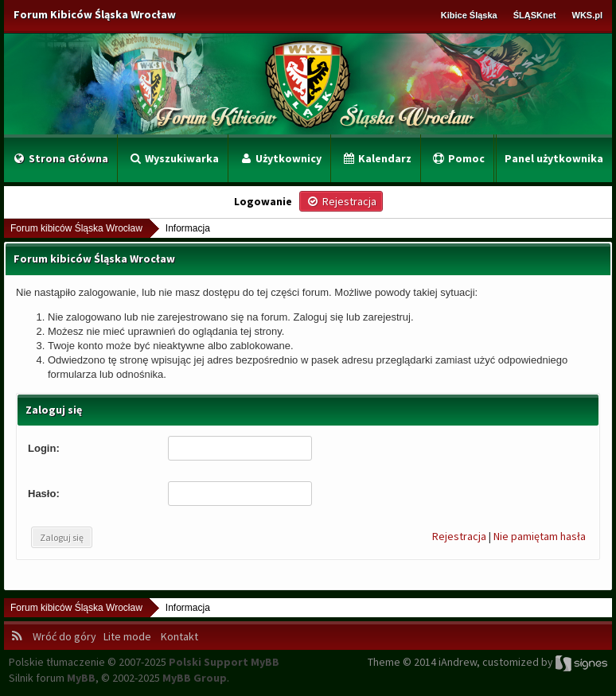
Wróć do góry (67, 636)
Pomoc (458, 158)
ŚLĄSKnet (535, 15)
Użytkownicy (280, 158)
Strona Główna (60, 158)
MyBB (81, 678)
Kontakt (178, 636)
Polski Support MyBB (224, 662)
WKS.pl (588, 15)
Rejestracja (459, 536)
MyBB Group (195, 678)
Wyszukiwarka (173, 158)
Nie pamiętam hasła (540, 536)
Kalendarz (376, 158)
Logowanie (263, 201)
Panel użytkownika (554, 158)
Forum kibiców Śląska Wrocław (76, 228)
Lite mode (130, 636)
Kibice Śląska (469, 15)
